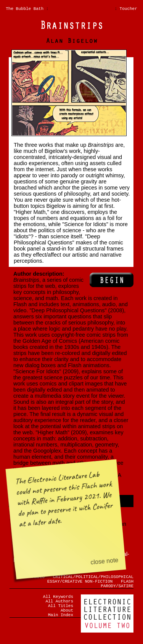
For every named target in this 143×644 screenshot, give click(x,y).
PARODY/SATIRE (117, 589)
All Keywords (58, 601)
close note (104, 561)
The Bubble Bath (25, 9)
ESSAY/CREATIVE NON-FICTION (80, 583)
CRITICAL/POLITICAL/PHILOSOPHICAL (93, 577)
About (67, 618)
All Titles (61, 612)
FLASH (127, 583)
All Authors (59, 606)
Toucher (129, 9)
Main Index (61, 624)
